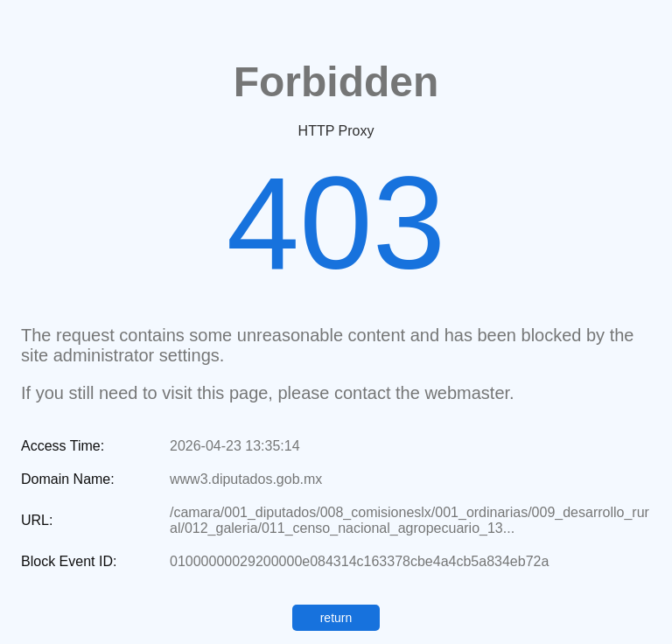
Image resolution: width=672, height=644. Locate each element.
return (336, 618)
